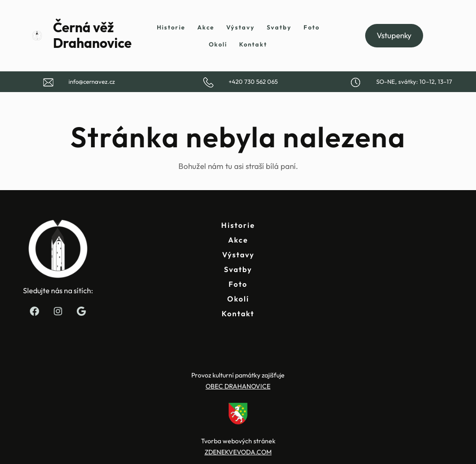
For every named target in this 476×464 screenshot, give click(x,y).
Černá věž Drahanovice (92, 35)
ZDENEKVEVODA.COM (238, 452)
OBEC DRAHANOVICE (238, 386)
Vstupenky (394, 35)
